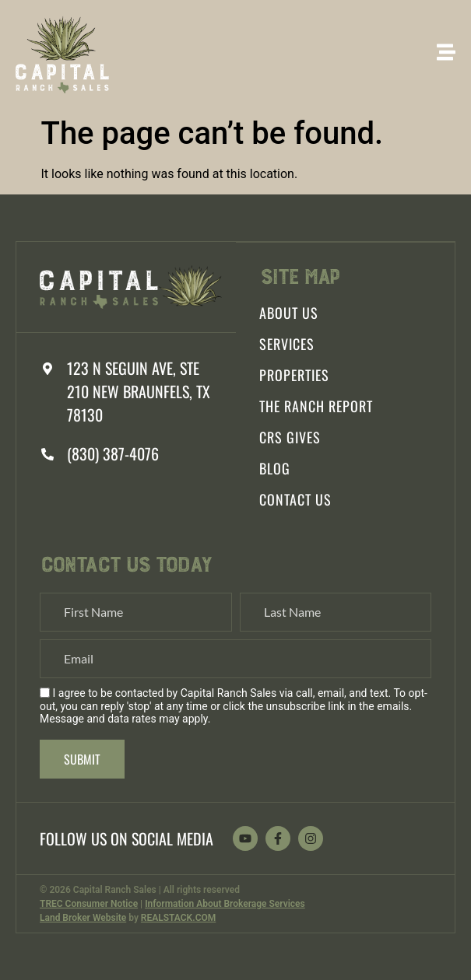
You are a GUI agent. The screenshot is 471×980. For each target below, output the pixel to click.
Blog (275, 468)
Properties (294, 375)
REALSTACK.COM (178, 918)
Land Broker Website (83, 918)
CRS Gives (290, 437)
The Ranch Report (316, 406)
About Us (289, 313)
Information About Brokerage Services (225, 904)
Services (287, 344)
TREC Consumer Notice (89, 904)
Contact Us (295, 499)
